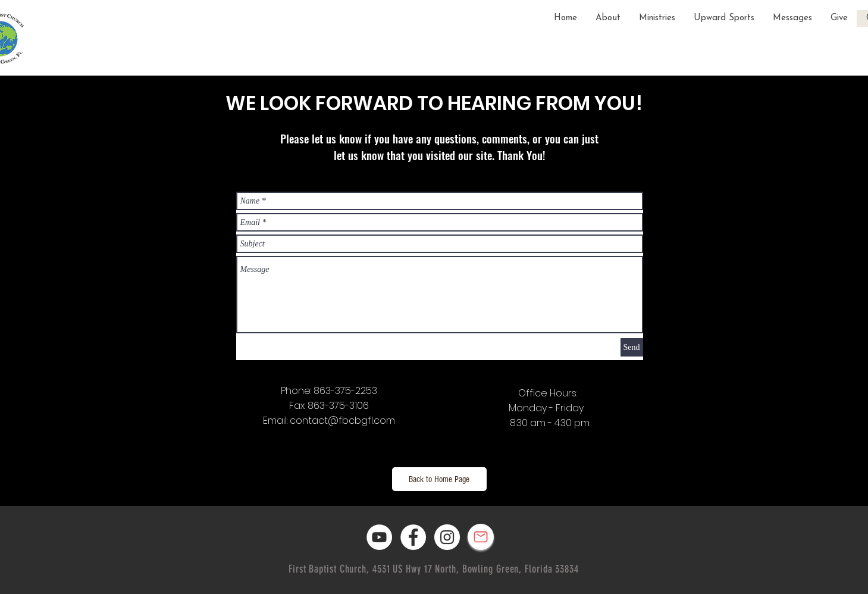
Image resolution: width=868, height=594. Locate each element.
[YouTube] (379, 537)
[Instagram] (447, 537)
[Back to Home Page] (439, 479)
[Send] (632, 347)
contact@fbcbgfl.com (342, 421)
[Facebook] (413, 537)
